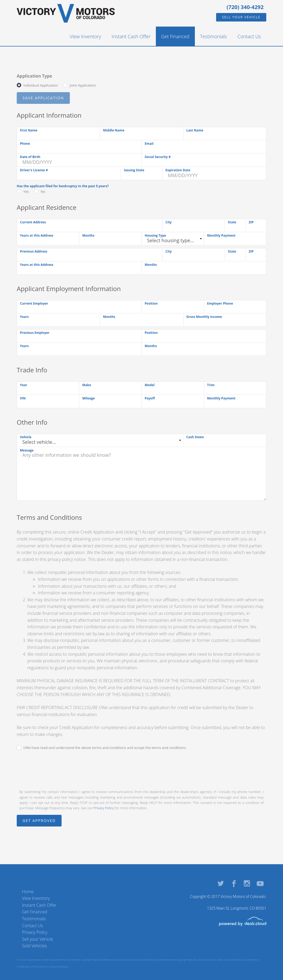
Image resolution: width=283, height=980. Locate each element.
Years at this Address (37, 235)
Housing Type (155, 235)
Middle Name (114, 130)
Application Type (34, 76)
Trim (211, 385)
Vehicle (26, 437)
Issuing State (134, 170)
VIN (23, 398)
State (232, 222)
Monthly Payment (221, 235)
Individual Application (41, 85)
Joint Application (83, 85)
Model (150, 385)
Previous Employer (35, 333)
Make (87, 385)
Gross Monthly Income (204, 317)
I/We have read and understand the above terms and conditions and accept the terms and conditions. (105, 748)
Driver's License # (34, 170)
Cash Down (195, 437)
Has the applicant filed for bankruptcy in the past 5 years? (63, 186)
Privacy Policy (104, 808)
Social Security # (158, 157)
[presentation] (57, 769)
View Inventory (85, 36)
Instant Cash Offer (131, 36)
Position (151, 303)
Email (149, 144)
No (43, 191)
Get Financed (175, 36)
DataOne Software (102, 960)
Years (24, 317)
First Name (29, 130)
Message (27, 450)
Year (23, 385)
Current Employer (34, 303)
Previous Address (34, 251)
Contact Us (249, 36)
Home (28, 892)
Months (88, 235)
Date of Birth (30, 157)
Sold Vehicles (35, 946)
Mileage (89, 398)
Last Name (195, 130)
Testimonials (214, 36)
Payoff (150, 398)
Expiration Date (178, 170)
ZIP (251, 222)
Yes (26, 191)
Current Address (33, 222)
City (168, 222)
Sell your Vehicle (241, 17)
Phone (25, 144)
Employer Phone (220, 303)
